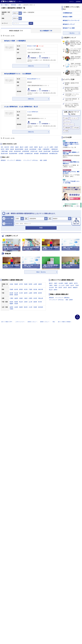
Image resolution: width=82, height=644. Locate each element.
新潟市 (60, 287)
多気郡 (11, 151)
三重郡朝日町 (54, 149)
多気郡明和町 (26, 151)
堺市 (56, 287)
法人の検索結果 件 (46, 31)
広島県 (26, 302)
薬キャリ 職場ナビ (5, 5)
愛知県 (16, 295)
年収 (67, 118)
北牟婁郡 (21, 154)
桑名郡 (12, 149)
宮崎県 (35, 307)
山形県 (35, 284)
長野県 (35, 293)
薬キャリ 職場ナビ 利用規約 (65, 322)
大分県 (30, 307)
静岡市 (56, 290)
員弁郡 (26, 149)
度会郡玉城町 (47, 151)
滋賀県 (16, 298)
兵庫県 (30, 298)
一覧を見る (72, 33)
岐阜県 (40, 293)
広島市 (67, 285)
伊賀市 (56, 147)
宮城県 (26, 284)
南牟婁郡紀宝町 (53, 154)
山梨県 (30, 293)
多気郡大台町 (34, 151)
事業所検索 (13, 5)
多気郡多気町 (17, 151)
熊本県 (26, 307)
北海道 (11, 284)
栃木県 (16, 289)
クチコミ (68, 121)
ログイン (72, 2)
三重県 (19, 5)
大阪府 (26, 298)
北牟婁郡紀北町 (29, 154)
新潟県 (11, 293)
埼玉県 (26, 289)
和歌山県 (41, 298)
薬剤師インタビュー (45, 322)
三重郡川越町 (4, 151)
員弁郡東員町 (33, 149)
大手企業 (76, 128)
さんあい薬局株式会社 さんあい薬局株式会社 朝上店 (21, 107)
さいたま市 (61, 285)
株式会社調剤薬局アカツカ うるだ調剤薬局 (18, 74)
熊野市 (7, 149)
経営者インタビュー (33, 322)
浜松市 (65, 287)
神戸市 (76, 283)
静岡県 (11, 295)
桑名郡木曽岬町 (19, 149)
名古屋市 (61, 283)
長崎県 (21, 307)
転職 (67, 131)
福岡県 (11, 307)
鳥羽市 (3, 149)
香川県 (40, 302)
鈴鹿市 (26, 147)
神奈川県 (41, 289)
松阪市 (17, 147)
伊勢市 (12, 147)
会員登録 (78, 2)
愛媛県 (11, 304)
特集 (54, 322)
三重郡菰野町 (46, 149)
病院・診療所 (43, 160)
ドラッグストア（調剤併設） (14, 160)
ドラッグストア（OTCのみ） (31, 160)
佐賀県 (16, 307)
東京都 (35, 289)
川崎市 (51, 285)
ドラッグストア (70, 125)
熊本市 (70, 287)
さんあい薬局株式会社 (33, 112)
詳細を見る (31, 66)
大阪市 (56, 283)
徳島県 (35, 302)
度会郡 (40, 151)
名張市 (31, 147)
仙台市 (72, 285)
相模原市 (75, 287)
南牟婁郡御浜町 (44, 154)
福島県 (40, 284)
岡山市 (51, 290)
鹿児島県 (41, 307)
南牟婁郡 (36, 154)
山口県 (30, 302)
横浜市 (51, 283)
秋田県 (30, 284)
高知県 (16, 304)
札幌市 (66, 283)
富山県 (16, 293)
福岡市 (71, 283)
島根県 (16, 302)
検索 (31, 23)
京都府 (21, 298)
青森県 (16, 284)
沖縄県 (11, 309)
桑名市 (22, 147)
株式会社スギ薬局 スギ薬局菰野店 (15, 41)
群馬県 (21, 289)
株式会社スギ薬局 (32, 46)
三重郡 (39, 149)
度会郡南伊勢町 (13, 154)
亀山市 (41, 147)
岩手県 (21, 284)
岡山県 (21, 302)
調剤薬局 (3, 160)
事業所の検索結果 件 (16, 31)
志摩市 (51, 147)
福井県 (26, 293)
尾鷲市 (36, 147)
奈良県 (35, 298)
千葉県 (30, 289)
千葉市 (77, 285)
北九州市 (51, 287)
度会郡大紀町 (4, 154)
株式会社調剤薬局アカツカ (34, 79)
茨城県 (11, 289)
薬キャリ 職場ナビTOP (7, 322)
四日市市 (7, 147)
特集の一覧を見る (41, 272)
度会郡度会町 (55, 151)
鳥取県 (11, 302)
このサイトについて (20, 322)
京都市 (56, 285)
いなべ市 (46, 147)
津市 (2, 147)
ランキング (74, 118)
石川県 (21, 293)
